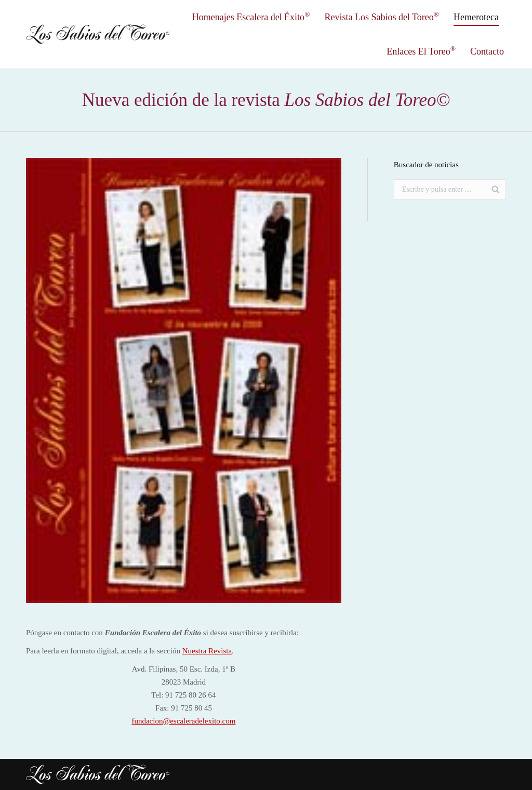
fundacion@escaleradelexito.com (183, 721)
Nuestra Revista (207, 651)
